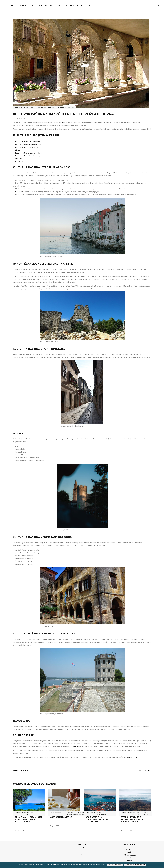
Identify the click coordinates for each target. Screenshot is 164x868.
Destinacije (20, 108)
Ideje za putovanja (35, 108)
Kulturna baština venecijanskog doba (28, 153)
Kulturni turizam (51, 108)
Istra (63, 122)
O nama (129, 849)
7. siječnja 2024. (55, 826)
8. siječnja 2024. (20, 831)
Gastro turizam (65, 814)
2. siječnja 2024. (91, 831)
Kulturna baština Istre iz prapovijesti (28, 141)
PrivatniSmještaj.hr (132, 757)
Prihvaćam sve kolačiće (115, 865)
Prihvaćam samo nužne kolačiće (135, 865)
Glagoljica (19, 159)
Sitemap (129, 861)
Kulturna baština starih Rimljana (26, 147)
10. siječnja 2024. (21, 118)
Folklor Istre (20, 162)
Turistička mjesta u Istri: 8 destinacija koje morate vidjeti (29, 820)
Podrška (129, 858)
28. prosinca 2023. (127, 831)
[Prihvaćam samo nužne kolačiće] (161, 865)
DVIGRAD (19, 192)
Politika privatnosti (129, 855)
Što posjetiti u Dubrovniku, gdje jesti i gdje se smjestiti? (99, 820)
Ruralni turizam (67, 108)
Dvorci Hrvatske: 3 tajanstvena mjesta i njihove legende (133, 820)
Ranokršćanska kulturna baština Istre (28, 144)
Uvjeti (129, 852)
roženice (75, 746)
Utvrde (18, 150)
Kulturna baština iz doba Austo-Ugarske (29, 156)
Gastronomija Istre (61, 817)
